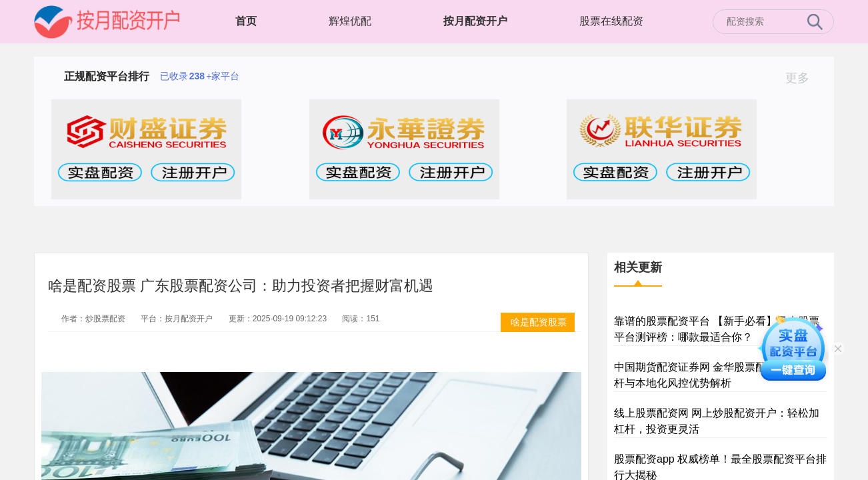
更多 (803, 78)
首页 (246, 21)
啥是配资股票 (539, 322)
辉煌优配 (350, 21)
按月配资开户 (475, 21)
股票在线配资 (611, 21)
